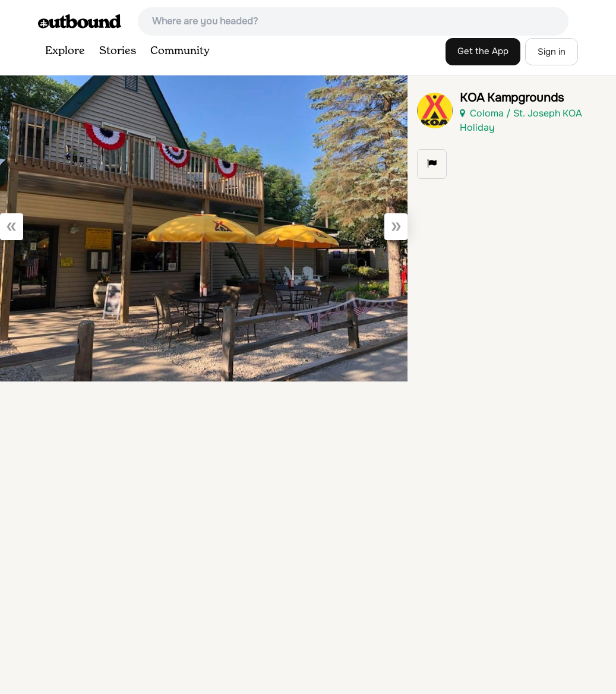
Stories (118, 51)
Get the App (483, 51)
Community (180, 51)
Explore (65, 51)
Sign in (552, 52)
